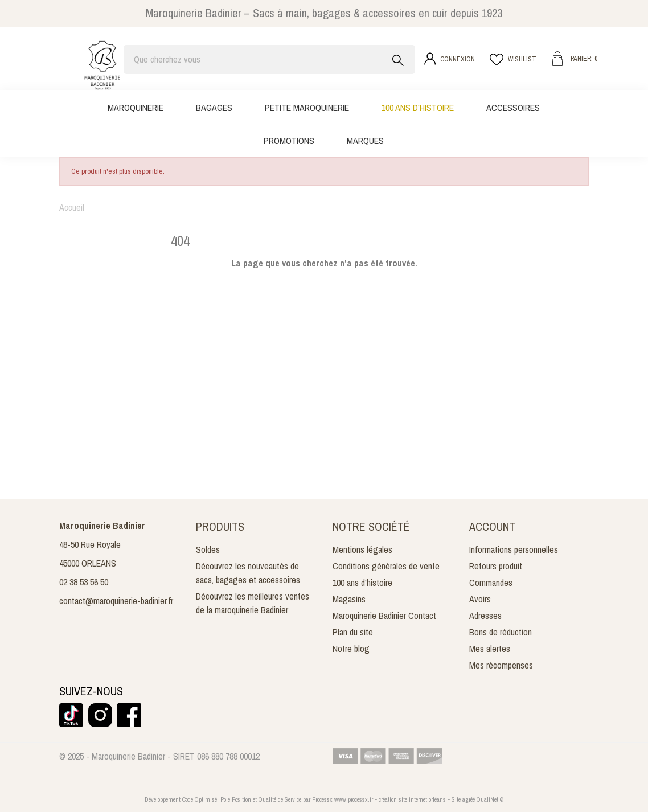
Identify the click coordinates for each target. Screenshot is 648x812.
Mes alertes (490, 649)
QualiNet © (490, 799)
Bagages (214, 108)
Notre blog (351, 649)
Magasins (349, 599)
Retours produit (496, 566)
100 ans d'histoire (418, 108)
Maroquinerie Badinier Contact (384, 616)
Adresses (485, 616)
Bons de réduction (501, 632)
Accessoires (513, 108)
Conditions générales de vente (386, 566)
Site (456, 799)
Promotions (289, 141)
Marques (365, 141)
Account (492, 526)
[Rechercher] (269, 60)
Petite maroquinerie (307, 108)
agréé (469, 799)
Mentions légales (362, 549)
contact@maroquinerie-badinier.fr (116, 601)
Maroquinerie (136, 108)
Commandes (491, 583)
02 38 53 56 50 (84, 582)
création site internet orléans (412, 799)
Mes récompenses (501, 665)
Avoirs (480, 599)
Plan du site (353, 632)
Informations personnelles (514, 549)
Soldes (208, 549)
